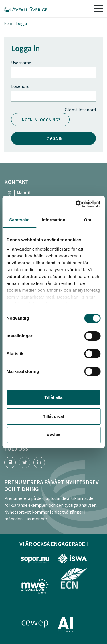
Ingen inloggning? (40, 120)
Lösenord (20, 86)
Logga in (53, 138)
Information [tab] (54, 220)
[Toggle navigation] (98, 9)
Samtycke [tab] (19, 220)
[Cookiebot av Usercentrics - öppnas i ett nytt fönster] (76, 204)
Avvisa (54, 435)
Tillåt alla (54, 397)
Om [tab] (88, 220)
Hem (8, 23)
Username (21, 63)
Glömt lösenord (80, 110)
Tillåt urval (53, 416)
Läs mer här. (36, 519)
